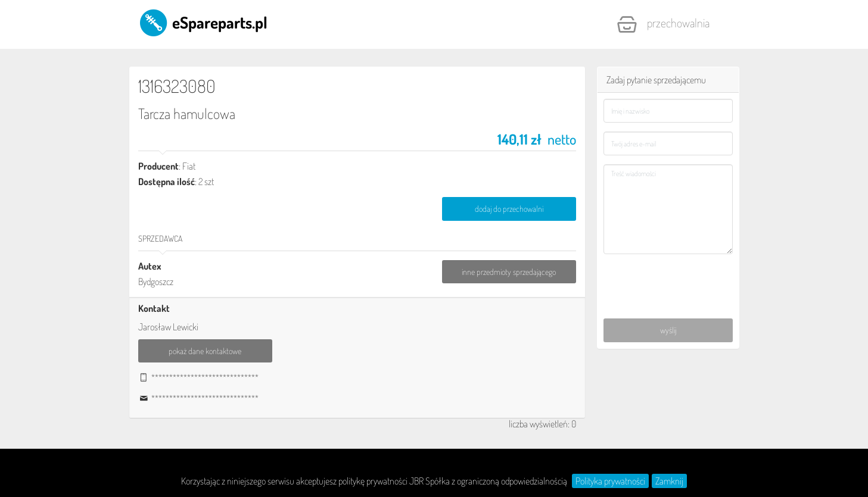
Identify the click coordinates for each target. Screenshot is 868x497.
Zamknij (669, 481)
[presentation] (669, 280)
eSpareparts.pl (203, 22)
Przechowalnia (663, 24)
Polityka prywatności (610, 481)
